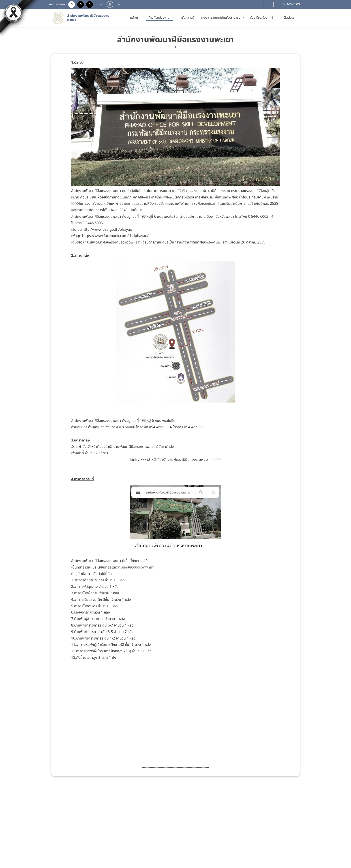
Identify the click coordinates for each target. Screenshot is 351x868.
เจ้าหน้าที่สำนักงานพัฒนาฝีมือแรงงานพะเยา (178, 460)
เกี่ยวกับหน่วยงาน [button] (159, 18)
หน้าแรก (136, 18)
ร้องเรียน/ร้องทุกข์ (262, 18)
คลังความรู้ (187, 18)
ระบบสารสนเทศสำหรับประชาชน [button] (221, 18)
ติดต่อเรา (290, 18)
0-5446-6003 (290, 4)
